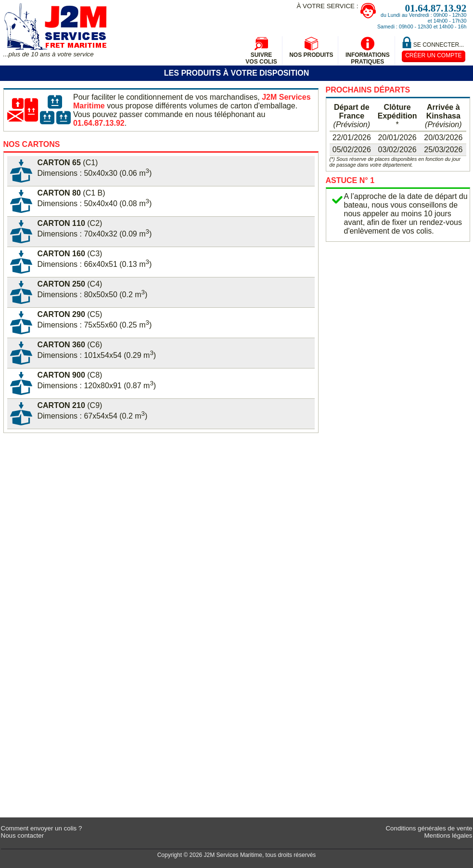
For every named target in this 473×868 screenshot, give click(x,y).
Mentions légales (448, 835)
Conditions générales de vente (429, 828)
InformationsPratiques (368, 58)
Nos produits (311, 55)
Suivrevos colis (261, 58)
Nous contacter (23, 835)
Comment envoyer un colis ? (42, 828)
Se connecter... (439, 45)
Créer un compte (433, 55)
